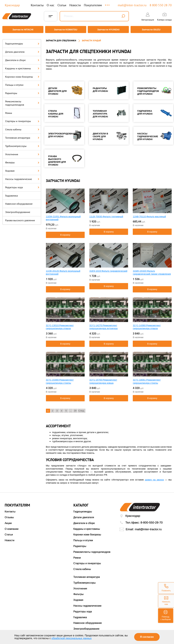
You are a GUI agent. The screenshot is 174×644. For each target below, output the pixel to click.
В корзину (65, 233)
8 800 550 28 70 (161, 5)
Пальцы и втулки (22, 83)
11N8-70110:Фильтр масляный (149, 215)
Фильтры (22, 161)
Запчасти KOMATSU (65, 29)
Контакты (37, 5)
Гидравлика (11, 194)
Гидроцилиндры (22, 42)
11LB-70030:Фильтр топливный (106, 215)
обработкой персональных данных (72, 638)
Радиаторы (22, 92)
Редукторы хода (22, 186)
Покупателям (93, 5)
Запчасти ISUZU (152, 29)
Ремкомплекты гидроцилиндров (22, 102)
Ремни (9, 111)
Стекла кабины (22, 128)
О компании (12, 527)
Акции (8, 522)
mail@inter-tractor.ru (132, 5)
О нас (51, 5)
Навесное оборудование (19, 202)
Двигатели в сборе (22, 59)
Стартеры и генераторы (22, 120)
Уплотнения (22, 153)
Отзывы (9, 516)
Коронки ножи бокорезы (22, 75)
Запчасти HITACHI (22, 29)
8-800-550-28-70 (152, 521)
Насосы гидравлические (22, 178)
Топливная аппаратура (22, 136)
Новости (75, 5)
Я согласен (147, 637)
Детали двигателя (22, 50)
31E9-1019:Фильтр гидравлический (108, 269)
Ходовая (22, 169)
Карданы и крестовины (22, 67)
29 (75, 409)
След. (82, 409)
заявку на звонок (154, 478)
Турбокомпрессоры (22, 144)
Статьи (62, 5)
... (108, 4)
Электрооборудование (18, 211)
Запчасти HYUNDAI (109, 29)
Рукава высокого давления (20, 219)
